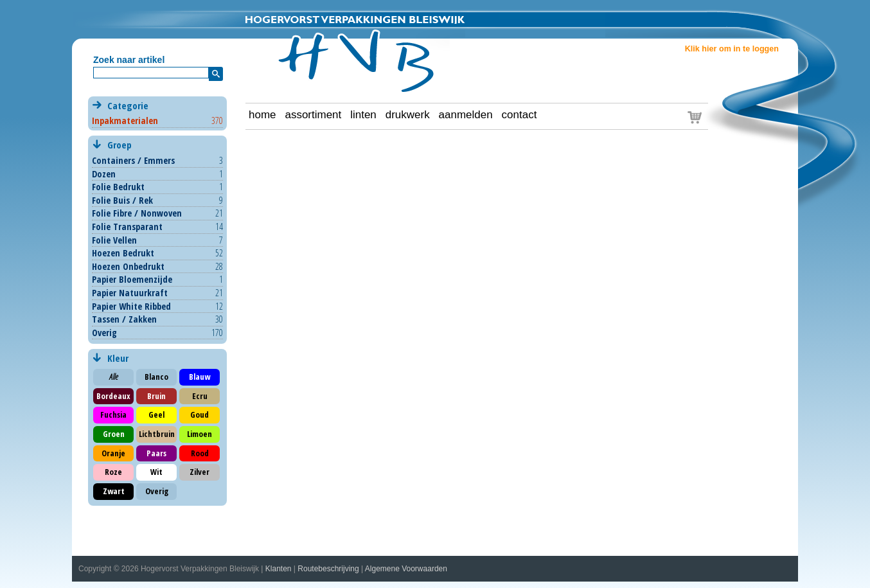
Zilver (200, 472)
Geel (156, 414)
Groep (157, 145)
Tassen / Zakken (124, 319)
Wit (156, 472)
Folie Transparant (127, 227)
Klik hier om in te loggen (732, 49)
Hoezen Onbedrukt (128, 266)
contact (519, 115)
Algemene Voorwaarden (406, 569)
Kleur (117, 358)
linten (363, 115)
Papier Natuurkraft (130, 293)
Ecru (200, 396)
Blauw (200, 377)
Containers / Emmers (133, 160)
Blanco (156, 377)
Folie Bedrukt (118, 187)
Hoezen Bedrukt (123, 253)
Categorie (157, 113)
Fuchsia (113, 414)
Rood (200, 453)
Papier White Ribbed (131, 306)
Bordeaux (113, 396)
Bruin (156, 396)
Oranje (113, 453)
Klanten (279, 569)
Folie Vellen (114, 240)
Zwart (114, 491)
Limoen (200, 434)
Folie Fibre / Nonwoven (137, 213)
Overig (104, 333)
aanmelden (466, 115)
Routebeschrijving (328, 569)
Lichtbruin (157, 434)
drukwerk (408, 115)
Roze (113, 472)
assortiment (313, 115)
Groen (114, 434)
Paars (156, 453)
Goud (200, 414)
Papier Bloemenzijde (132, 279)
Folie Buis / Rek (122, 200)
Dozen (104, 174)
